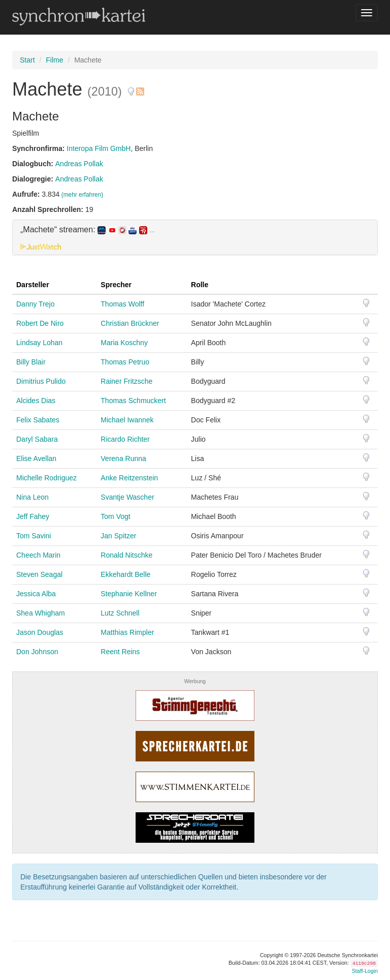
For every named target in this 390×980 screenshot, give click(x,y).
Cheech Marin (38, 555)
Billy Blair (31, 362)
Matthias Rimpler (127, 632)
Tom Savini (34, 536)
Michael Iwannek (127, 420)
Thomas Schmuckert (133, 401)
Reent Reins (120, 652)
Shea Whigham (41, 613)
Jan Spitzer (118, 536)
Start (27, 60)
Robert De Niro (40, 323)
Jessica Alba (36, 594)
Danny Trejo (35, 304)
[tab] (195, 237)
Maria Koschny (124, 343)
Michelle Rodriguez (46, 478)
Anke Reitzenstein (129, 478)
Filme (54, 60)
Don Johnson (37, 652)
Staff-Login (365, 971)
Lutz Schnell (120, 613)
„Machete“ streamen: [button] (87, 230)
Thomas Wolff (122, 304)
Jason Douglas (40, 632)
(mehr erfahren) (83, 195)
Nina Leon (32, 497)
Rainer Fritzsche (126, 381)
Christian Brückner (130, 323)
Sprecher (116, 285)
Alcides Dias (36, 401)
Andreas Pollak (79, 164)
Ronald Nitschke (126, 555)
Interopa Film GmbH (99, 148)
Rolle (200, 285)
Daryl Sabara (37, 439)
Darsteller (33, 285)
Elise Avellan (36, 458)
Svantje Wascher (127, 497)
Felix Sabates (38, 420)
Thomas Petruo (125, 362)
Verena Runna (123, 458)
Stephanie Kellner (129, 594)
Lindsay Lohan (39, 343)
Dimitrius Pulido (41, 381)
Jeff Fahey (33, 516)
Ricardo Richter (125, 439)
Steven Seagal (39, 574)
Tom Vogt (115, 516)
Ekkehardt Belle (125, 574)
